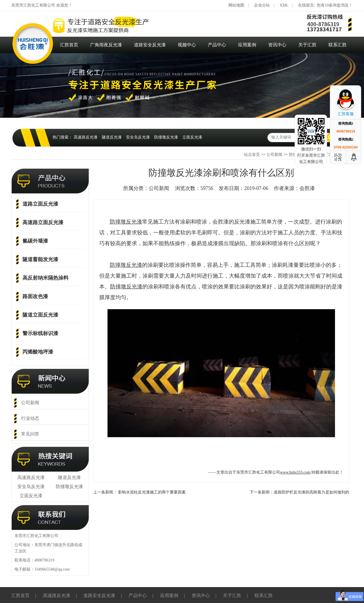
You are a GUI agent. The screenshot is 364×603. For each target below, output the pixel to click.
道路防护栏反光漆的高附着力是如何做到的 (311, 492)
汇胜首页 (69, 45)
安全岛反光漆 (138, 137)
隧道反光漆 (112, 137)
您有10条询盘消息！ (335, 5)
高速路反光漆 (86, 137)
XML (284, 5)
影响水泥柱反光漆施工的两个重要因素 (152, 492)
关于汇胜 (307, 45)
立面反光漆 (192, 137)
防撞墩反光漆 (166, 137)
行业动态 (30, 418)
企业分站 (262, 5)
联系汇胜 (338, 45)
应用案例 (247, 45)
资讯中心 (277, 45)
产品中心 (217, 45)
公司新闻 (274, 155)
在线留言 (306, 5)
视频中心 (187, 45)
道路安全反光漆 (150, 45)
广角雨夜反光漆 (106, 45)
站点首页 (252, 155)
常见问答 (30, 434)
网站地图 (236, 5)
